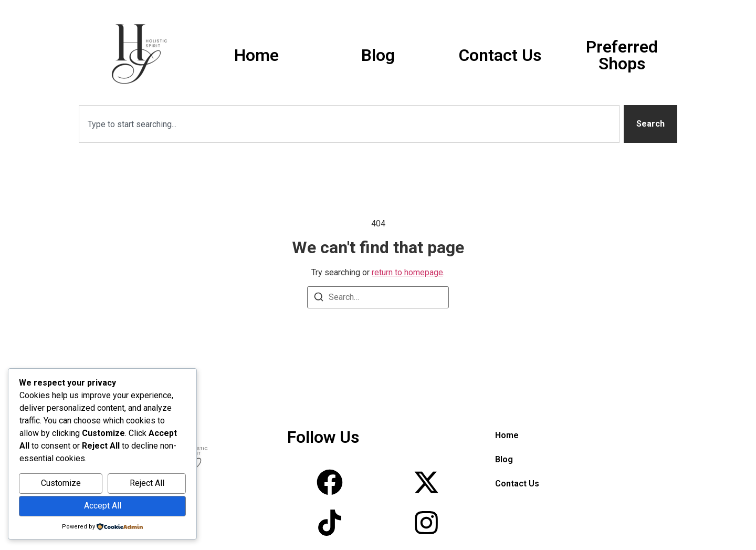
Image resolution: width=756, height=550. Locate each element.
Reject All (147, 483)
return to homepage (407, 272)
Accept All (103, 506)
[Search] (319, 299)
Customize (61, 483)
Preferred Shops (622, 55)
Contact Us (500, 55)
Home (256, 55)
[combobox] (349, 124)
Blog (378, 55)
